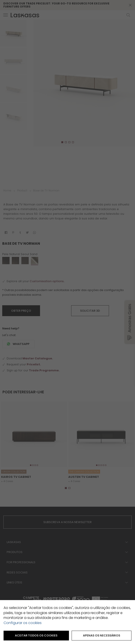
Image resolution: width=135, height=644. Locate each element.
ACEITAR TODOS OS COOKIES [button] (36, 635)
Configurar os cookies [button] (23, 623)
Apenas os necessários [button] (102, 635)
